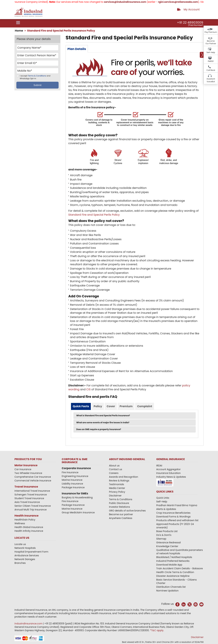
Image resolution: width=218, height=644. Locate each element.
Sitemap (161, 539)
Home (19, 31)
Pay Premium (211, 32)
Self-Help (211, 52)
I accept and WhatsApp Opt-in (35, 77)
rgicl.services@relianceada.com (182, 2)
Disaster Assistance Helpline (173, 576)
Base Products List (167, 531)
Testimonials (116, 484)
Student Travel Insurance (29, 498)
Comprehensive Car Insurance (33, 477)
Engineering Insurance (75, 476)
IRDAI (159, 466)
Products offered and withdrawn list (177, 520)
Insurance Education (169, 473)
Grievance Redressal (169, 542)
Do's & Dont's (164, 535)
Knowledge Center (167, 546)
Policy (98, 406)
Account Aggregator (169, 469)
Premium (126, 406)
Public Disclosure (119, 503)
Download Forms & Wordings (174, 517)
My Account (192, 9)
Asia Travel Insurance (27, 502)
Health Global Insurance (29, 527)
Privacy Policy (117, 492)
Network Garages (25, 559)
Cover (111, 406)
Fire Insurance (70, 472)
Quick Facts (81, 406)
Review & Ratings (119, 481)
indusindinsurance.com (29, 624)
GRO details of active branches (127, 511)
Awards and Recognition (124, 477)
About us (114, 466)
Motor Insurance (26, 465)
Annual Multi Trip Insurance (31, 510)
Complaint (145, 406)
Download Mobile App (169, 565)
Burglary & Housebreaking (77, 497)
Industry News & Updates (171, 477)
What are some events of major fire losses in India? (103, 422)
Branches (20, 563)
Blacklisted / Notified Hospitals (174, 557)
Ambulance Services (27, 555)
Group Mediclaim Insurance (78, 512)
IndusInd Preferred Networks (173, 561)
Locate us (20, 544)
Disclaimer (115, 496)
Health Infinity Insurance (29, 531)
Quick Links (163, 498)
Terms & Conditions (37, 76)
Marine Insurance (72, 480)
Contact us (116, 469)
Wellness (20, 523)
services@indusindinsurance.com (129, 2)
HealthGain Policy (25, 520)
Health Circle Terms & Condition (175, 572)
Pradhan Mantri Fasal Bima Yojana (177, 505)
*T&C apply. (157, 630)
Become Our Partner (211, 42)
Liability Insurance (72, 484)
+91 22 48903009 (190, 22)
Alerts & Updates (166, 509)
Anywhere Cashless (121, 518)
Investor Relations (119, 507)
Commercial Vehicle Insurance (33, 481)
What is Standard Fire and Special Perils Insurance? (103, 415)
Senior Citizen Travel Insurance (33, 506)
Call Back (211, 70)
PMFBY (211, 61)
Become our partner (121, 514)
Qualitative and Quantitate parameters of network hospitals (180, 552)
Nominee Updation (168, 591)
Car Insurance (23, 469)
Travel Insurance (26, 487)
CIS (89, 389)
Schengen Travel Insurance (31, 495)
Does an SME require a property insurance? (99, 429)
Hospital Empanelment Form (31, 552)
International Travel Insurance (32, 491)
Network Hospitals (25, 548)
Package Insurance (73, 487)
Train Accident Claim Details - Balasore (180, 568)
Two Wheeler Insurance (28, 473)
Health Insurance (26, 516)
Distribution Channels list (171, 587)
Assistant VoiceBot (211, 80)
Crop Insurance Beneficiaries (173, 513)
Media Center (117, 488)
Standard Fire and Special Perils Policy (94, 215)
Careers (114, 473)
